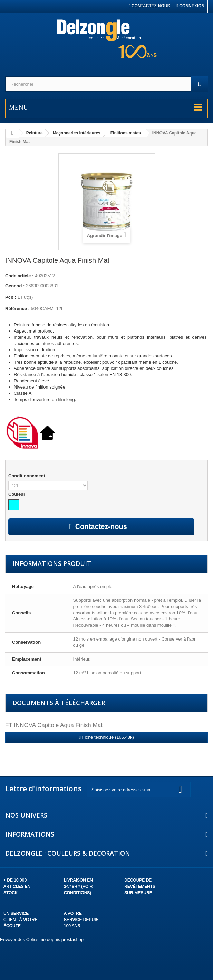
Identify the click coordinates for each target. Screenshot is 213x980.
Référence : (17, 309)
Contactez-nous (149, 6)
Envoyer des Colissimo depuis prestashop (42, 939)
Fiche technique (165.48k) (107, 737)
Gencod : (15, 286)
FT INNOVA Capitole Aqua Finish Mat (54, 725)
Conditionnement (27, 476)
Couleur (17, 494)
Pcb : (11, 297)
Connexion (191, 6)
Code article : (19, 276)
